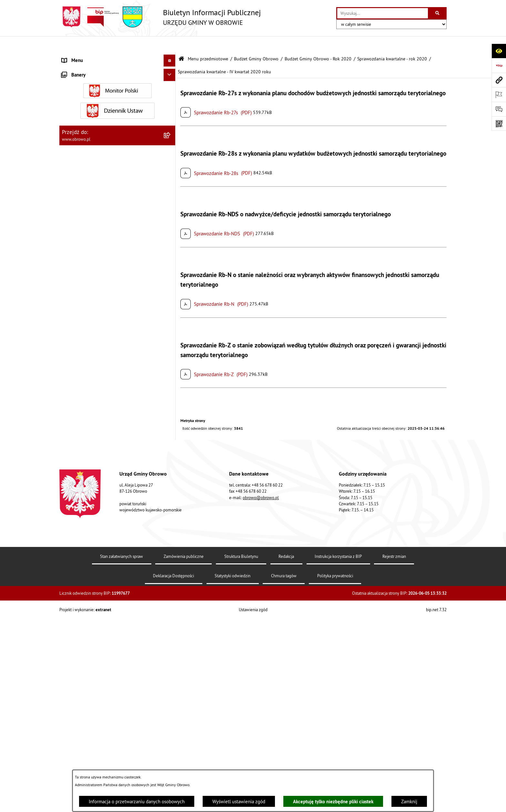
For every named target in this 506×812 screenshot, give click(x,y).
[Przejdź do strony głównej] (160, 17)
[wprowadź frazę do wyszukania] (383, 13)
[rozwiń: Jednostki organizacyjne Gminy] (171, 170)
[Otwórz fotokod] (499, 123)
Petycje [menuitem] (69, 504)
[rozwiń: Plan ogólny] (171, 333)
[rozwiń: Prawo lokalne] (171, 122)
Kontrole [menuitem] (71, 620)
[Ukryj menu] (170, 45)
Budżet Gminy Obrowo (256, 43)
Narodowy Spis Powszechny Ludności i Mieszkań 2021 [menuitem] (111, 592)
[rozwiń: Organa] (171, 89)
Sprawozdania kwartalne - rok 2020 (392, 43)
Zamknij (409, 802)
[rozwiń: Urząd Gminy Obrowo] (171, 105)
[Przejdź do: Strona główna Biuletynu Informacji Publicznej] (181, 43)
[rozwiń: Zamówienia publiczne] (171, 203)
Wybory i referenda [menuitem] (81, 564)
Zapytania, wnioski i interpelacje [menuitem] (95, 515)
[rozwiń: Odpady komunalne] (171, 422)
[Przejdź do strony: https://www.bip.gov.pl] (499, 65)
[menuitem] (117, 73)
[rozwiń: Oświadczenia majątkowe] (171, 252)
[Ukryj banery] (170, 634)
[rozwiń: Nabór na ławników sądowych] (171, 576)
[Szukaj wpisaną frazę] (438, 13)
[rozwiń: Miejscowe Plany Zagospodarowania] (171, 317)
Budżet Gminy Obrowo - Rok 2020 (318, 43)
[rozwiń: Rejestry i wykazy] (171, 439)
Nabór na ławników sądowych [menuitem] (92, 576)
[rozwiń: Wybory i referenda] (171, 564)
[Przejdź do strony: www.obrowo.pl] (499, 80)
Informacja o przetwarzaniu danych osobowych (137, 802)
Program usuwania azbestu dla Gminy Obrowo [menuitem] (108, 552)
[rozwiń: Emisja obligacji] (171, 455)
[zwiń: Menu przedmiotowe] (171, 57)
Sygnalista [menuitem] (72, 607)
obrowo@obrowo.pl (261, 762)
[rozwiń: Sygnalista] (171, 608)
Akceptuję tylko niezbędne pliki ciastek (333, 802)
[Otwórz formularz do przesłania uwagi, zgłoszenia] (499, 109)
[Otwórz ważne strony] (499, 94)
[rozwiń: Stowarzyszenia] (171, 406)
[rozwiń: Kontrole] (171, 620)
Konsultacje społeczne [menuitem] (85, 540)
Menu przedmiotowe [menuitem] (83, 56)
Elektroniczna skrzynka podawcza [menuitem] (96, 528)
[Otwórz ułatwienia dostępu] (499, 51)
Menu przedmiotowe (208, 43)
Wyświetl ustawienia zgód (239, 802)
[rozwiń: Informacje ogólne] (171, 72)
